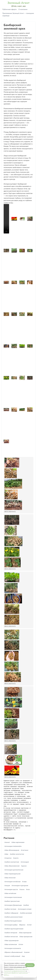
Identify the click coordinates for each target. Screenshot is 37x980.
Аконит (7, 842)
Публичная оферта (9, 9)
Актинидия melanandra (13, 846)
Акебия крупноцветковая (14, 929)
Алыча (22, 889)
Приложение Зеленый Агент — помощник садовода (18, 15)
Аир (23, 956)
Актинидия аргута (11, 889)
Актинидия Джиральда (13, 905)
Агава (24, 882)
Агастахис (25, 850)
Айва (6, 854)
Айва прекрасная (26, 937)
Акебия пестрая (10, 909)
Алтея (21, 944)
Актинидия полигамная (13, 897)
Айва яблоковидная (12, 850)
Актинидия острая (25, 909)
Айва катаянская (11, 944)
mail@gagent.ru (9, 830)
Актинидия (25, 862)
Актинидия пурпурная (20, 886)
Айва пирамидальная (12, 874)
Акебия (26, 905)
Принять (30, 965)
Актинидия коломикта (13, 948)
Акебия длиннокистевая (13, 917)
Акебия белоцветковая (13, 921)
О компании (23, 9)
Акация (7, 886)
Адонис (24, 866)
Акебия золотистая (17, 854)
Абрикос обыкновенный (13, 952)
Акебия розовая (26, 913)
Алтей (29, 925)
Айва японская (10, 878)
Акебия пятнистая (11, 937)
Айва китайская (10, 893)
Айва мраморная (25, 933)
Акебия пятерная (11, 933)
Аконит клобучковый (12, 956)
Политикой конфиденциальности (15, 971)
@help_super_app (19, 6)
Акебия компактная (12, 862)
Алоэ (28, 889)
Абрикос (22, 925)
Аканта (16, 858)
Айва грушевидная (11, 941)
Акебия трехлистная (12, 901)
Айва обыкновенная (12, 866)
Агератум (8, 858)
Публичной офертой (21, 969)
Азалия (27, 952)
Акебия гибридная (11, 913)
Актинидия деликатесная (14, 870)
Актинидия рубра (11, 925)
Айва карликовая (18, 842)
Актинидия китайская (12, 882)
